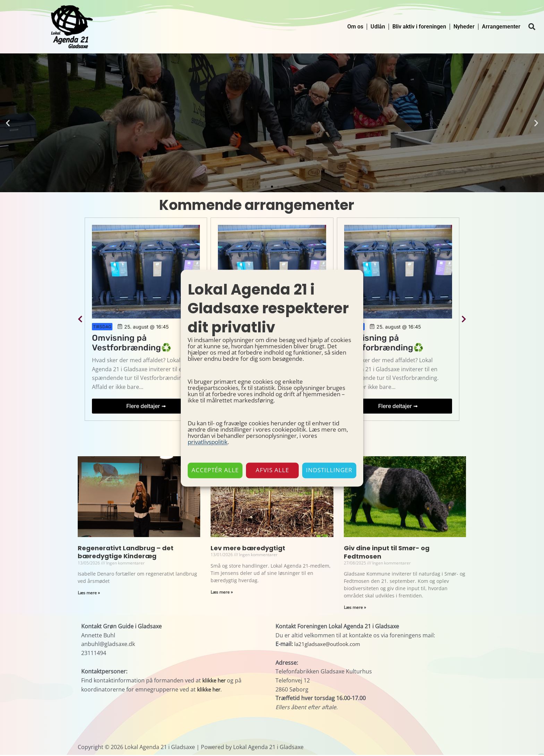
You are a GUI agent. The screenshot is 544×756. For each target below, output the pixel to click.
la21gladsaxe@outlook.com (330, 645)
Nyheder (464, 27)
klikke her (215, 681)
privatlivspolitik (208, 442)
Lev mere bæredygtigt (248, 549)
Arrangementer (501, 27)
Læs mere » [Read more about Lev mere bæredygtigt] (222, 593)
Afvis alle (272, 470)
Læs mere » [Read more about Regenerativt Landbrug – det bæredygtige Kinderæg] (89, 594)
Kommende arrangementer (257, 205)
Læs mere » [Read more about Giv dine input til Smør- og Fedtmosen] (355, 608)
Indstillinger (329, 470)
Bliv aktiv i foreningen (419, 27)
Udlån (378, 27)
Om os (355, 27)
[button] (532, 27)
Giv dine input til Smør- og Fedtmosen (387, 553)
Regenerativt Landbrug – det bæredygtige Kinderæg (126, 553)
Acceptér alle (215, 470)
